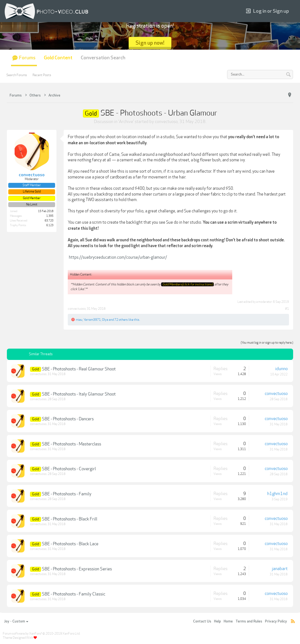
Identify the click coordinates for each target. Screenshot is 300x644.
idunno (281, 369)
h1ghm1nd (277, 494)
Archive (126, 122)
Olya (105, 320)
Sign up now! (150, 43)
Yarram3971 (92, 320)
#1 (287, 309)
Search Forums (17, 75)
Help (217, 621)
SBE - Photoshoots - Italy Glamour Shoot (79, 394)
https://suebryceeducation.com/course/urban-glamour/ (118, 257)
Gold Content (58, 58)
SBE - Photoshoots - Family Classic (74, 594)
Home (228, 621)
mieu (79, 320)
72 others (121, 320)
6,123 (50, 225)
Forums (27, 58)
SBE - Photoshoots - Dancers (68, 419)
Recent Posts (42, 75)
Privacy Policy (276, 621)
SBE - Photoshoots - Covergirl (69, 469)
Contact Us (202, 621)
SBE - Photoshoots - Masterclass (71, 444)
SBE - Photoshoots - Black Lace (70, 544)
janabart (280, 569)
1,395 (50, 216)
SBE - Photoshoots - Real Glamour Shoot (79, 369)
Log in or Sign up (267, 11)
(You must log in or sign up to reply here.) (267, 343)
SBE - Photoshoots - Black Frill (70, 519)
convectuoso (166, 122)
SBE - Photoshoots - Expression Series (77, 569)
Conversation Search (103, 58)
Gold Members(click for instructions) (187, 284)
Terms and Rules (249, 621)
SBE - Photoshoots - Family (67, 494)
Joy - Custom (16, 621)
